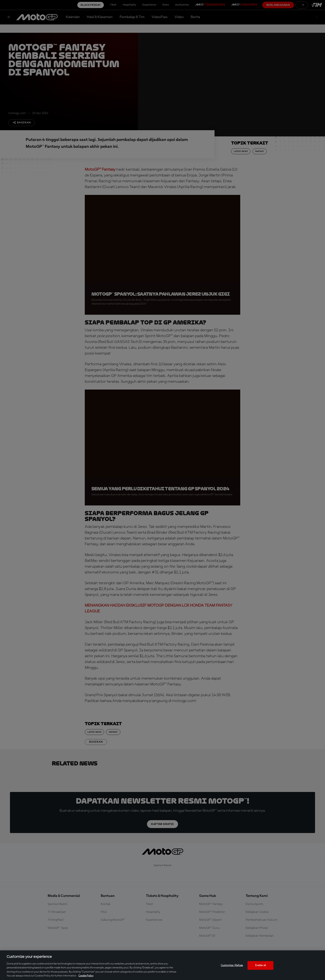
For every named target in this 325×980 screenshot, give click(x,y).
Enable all (261, 965)
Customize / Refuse (232, 965)
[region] (162, 965)
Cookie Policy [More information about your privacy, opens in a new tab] (86, 976)
